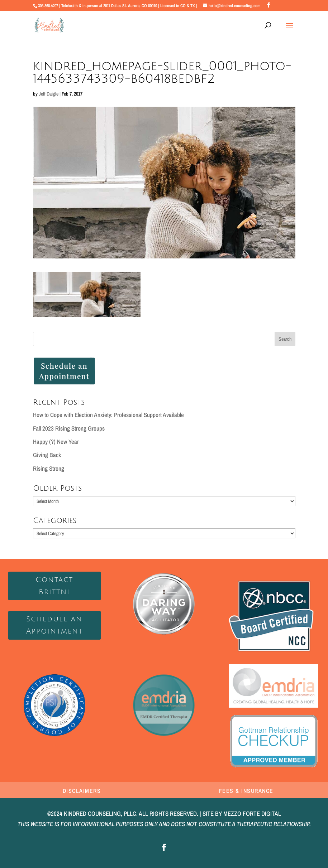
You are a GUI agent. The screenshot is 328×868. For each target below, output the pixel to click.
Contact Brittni (54, 586)
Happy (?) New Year (56, 442)
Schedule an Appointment (54, 625)
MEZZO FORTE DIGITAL (252, 813)
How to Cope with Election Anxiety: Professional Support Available (108, 415)
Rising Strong (49, 468)
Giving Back (47, 455)
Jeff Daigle (49, 94)
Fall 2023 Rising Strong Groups (69, 428)
